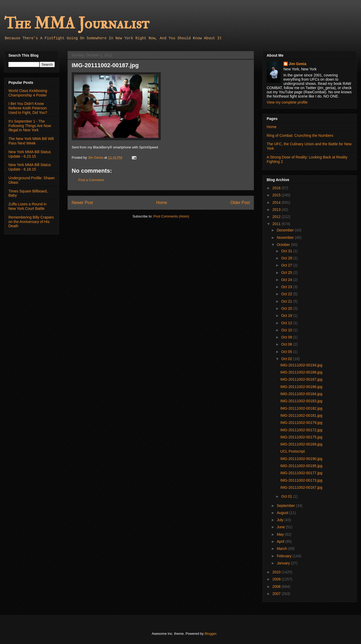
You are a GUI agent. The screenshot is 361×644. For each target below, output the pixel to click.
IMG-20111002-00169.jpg (301, 444)
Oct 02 (287, 359)
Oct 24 (287, 280)
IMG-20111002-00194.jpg (301, 365)
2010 (277, 572)
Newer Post (82, 203)
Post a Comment (91, 180)
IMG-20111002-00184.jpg (301, 394)
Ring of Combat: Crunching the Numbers (300, 135)
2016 (277, 188)
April (281, 541)
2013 (277, 210)
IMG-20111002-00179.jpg (301, 423)
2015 (277, 195)
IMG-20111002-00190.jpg (301, 459)
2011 (277, 224)
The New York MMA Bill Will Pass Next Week (31, 141)
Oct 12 (287, 323)
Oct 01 (287, 496)
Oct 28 (287, 258)
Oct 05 (287, 352)
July (280, 520)
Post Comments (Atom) (171, 216)
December (286, 230)
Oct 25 (287, 273)
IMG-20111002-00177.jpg (301, 473)
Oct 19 (287, 316)
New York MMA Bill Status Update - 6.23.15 (30, 154)
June (281, 527)
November (286, 238)
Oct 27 (287, 265)
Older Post (240, 203)
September (286, 506)
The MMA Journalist (77, 24)
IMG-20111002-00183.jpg (301, 401)
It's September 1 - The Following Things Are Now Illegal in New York (30, 126)
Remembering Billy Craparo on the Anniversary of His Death (31, 222)
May (281, 534)
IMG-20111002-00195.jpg (301, 466)
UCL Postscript (293, 451)
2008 (277, 587)
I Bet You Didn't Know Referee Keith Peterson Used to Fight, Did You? (28, 108)
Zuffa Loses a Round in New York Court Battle (28, 206)
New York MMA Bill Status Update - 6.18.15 (30, 167)
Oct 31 (287, 251)
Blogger (210, 634)
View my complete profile (287, 102)
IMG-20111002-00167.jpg (301, 487)
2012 (277, 217)
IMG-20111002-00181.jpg (301, 415)
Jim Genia (298, 64)
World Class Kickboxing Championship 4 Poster (28, 93)
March (282, 549)
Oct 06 (287, 344)
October (284, 245)
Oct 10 (287, 330)
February (285, 556)
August (283, 513)
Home (162, 203)
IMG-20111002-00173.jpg (301, 480)
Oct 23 (287, 287)
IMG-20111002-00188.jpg (301, 372)
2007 (277, 594)
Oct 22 (287, 294)
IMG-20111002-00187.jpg (301, 379)
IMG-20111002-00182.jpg (301, 408)
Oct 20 (287, 308)
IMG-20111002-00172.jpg (301, 430)
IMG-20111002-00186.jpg (301, 387)
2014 (277, 202)
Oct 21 (287, 301)
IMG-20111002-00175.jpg (301, 437)
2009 (277, 579)
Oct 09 (287, 337)
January (284, 563)
